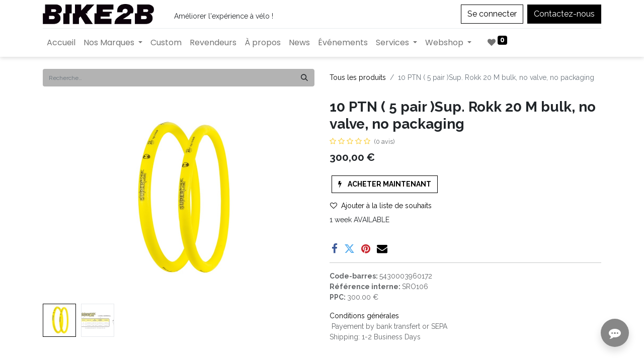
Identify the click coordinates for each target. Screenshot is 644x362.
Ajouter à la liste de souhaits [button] (381, 206)
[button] (385, 184)
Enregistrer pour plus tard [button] (384, 263)
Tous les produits (358, 77)
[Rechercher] (304, 78)
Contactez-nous (564, 14)
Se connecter (492, 14)
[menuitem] (61, 43)
